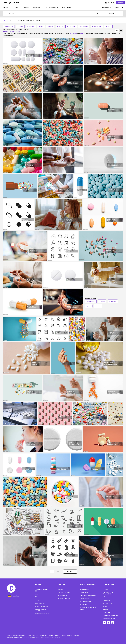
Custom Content (40, 603)
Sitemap (77, 635)
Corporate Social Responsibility (108, 593)
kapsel (108, 26)
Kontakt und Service (109, 618)
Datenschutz (43, 635)
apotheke (31, 26)
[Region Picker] (15, 596)
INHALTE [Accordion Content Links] (38, 585)
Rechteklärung (84, 592)
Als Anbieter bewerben (42, 614)
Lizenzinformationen (54, 635)
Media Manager (85, 589)
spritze (20, 26)
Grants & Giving (108, 603)
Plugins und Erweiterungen (88, 595)
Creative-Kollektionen (42, 606)
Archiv (37, 600)
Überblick (61, 589)
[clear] (99, 14)
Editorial (38, 597)
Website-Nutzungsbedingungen (16, 635)
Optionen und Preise (64, 592)
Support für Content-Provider (41, 610)
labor (41, 26)
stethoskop (84, 26)
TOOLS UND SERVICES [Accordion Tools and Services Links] (87, 585)
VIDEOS (38, 20)
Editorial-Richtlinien (32, 635)
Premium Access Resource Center (88, 608)
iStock (105, 606)
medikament (9, 26)
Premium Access (63, 595)
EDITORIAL (30, 20)
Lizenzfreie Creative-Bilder (41, 590)
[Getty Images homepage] (11, 3)
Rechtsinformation (67, 635)
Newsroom (106, 600)
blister (50, 26)
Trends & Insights (85, 598)
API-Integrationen (85, 601)
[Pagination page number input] (52, 572)
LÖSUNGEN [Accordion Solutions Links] (62, 585)
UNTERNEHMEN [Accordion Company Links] (108, 585)
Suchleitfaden (84, 604)
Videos (37, 594)
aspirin (60, 26)
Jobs (104, 597)
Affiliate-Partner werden (110, 615)
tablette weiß (97, 26)
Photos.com (106, 612)
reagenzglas (71, 26)
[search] (7, 14)
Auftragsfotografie (64, 598)
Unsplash (106, 609)
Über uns (106, 589)
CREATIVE (21, 20)
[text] (53, 14)
